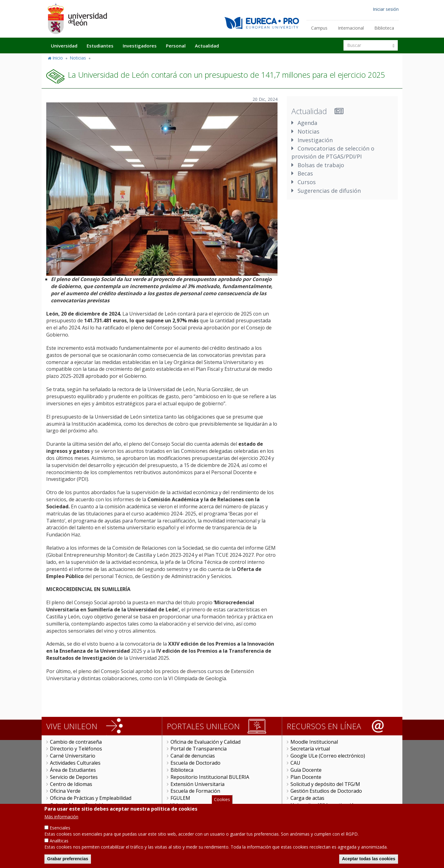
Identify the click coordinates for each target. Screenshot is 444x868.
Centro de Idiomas (71, 784)
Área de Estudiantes (73, 770)
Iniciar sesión (386, 9)
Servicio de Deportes (74, 777)
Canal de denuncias (193, 756)
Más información (61, 821)
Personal (176, 46)
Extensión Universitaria (197, 784)
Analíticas (59, 845)
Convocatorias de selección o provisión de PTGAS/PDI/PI (333, 152)
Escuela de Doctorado (195, 763)
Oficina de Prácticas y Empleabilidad (91, 798)
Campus (319, 28)
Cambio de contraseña (76, 742)
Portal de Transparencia (199, 749)
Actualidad (207, 46)
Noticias (78, 58)
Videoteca (182, 805)
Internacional (351, 28)
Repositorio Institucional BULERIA (210, 777)
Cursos (307, 182)
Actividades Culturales (75, 763)
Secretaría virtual (310, 749)
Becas (305, 173)
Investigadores (140, 46)
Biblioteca (384, 28)
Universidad (64, 46)
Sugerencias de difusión (329, 191)
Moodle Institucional (314, 742)
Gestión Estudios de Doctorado (326, 791)
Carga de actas (307, 798)
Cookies (222, 803)
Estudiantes (100, 46)
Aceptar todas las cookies (369, 863)
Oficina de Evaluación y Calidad (206, 742)
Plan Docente (306, 777)
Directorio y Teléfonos (76, 749)
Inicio (58, 58)
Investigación (315, 140)
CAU (295, 763)
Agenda (307, 123)
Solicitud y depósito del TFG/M (325, 784)
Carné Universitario (73, 756)
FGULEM (180, 798)
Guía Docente (306, 770)
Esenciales (60, 832)
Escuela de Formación (195, 791)
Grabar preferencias (68, 863)
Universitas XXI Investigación (324, 805)
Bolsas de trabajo (321, 165)
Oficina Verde (65, 791)
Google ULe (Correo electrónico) (328, 756)
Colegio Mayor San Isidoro (81, 805)
